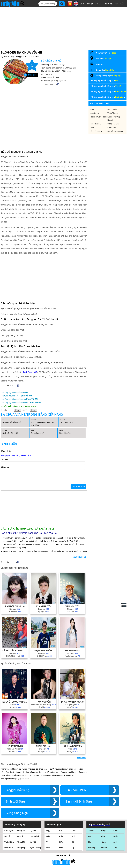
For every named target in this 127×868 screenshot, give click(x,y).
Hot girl (90, 4)
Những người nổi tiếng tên (15, 357)
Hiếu (116, 803)
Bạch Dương (35, 815)
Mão (48, 815)
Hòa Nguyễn (44, 669)
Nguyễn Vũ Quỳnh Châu (15, 669)
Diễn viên (99, 4)
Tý (48, 809)
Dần (73, 809)
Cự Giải (33, 798)
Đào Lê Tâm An (96, 123)
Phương (92, 815)
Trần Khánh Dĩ (96, 116)
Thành (91, 798)
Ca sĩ (82, 4)
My (90, 803)
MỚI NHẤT (119, 4)
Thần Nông (9, 809)
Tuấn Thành (113, 105)
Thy (115, 815)
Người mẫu (108, 4)
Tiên (103, 803)
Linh (116, 798)
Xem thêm (81, 725)
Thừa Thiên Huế (15, 623)
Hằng (103, 809)
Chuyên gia (72, 672)
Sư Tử (7, 803)
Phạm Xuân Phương (72, 669)
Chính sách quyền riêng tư (63, 854)
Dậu (48, 803)
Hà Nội (15, 674)
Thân (74, 798)
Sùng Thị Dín (113, 116)
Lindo (92, 119)
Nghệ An (44, 579)
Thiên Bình (35, 803)
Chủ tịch (44, 716)
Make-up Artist (15, 716)
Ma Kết (33, 809)
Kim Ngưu (9, 798)
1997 (114, 45)
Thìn (61, 815)
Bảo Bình (9, 815)
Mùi (61, 798)
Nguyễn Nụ (95, 105)
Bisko (92, 101)
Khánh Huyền (44, 573)
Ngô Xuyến (112, 101)
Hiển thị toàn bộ (79, 524)
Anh (115, 809)
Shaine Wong (72, 618)
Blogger (19, 48)
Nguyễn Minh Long (115, 123)
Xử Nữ (20, 803)
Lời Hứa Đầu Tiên (72, 713)
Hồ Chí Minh (44, 623)
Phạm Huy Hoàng (44, 618)
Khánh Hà (112, 119)
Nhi (90, 809)
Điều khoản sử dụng (63, 841)
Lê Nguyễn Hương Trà (15, 618)
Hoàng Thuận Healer (99, 109)
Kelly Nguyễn (15, 713)
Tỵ (73, 815)
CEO (15, 672)
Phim (72, 716)
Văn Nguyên (72, 573)
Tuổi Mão (15, 579)
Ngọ (48, 798)
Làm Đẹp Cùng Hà (15, 573)
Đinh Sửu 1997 (30, 337)
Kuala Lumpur (72, 623)
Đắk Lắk (72, 579)
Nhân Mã (21, 809)
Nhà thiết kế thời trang (44, 672)
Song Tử (21, 798)
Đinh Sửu (110, 62)
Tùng (103, 798)
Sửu (61, 809)
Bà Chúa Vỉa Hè (32, 48)
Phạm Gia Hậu (44, 713)
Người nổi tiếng (7, 48)
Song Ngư (117, 67)
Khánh (104, 815)
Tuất (61, 803)
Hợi (73, 803)
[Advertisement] (62, 24)
